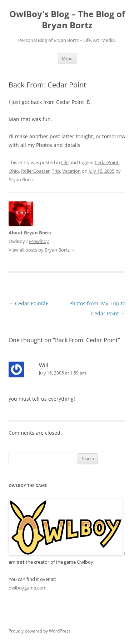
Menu (67, 58)
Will (44, 365)
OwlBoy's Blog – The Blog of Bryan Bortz (67, 20)
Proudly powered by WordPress (40, 631)
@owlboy (39, 241)
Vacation (71, 171)
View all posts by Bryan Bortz (42, 250)
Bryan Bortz (21, 180)
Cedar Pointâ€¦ (30, 303)
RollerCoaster (35, 171)
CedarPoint (107, 162)
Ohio (14, 171)
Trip (56, 171)
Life (65, 162)
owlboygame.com (28, 588)
